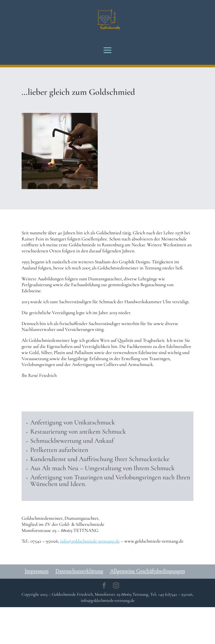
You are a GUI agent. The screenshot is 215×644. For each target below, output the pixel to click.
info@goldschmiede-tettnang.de (90, 541)
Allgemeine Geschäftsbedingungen (147, 571)
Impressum (37, 571)
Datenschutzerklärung (79, 571)
